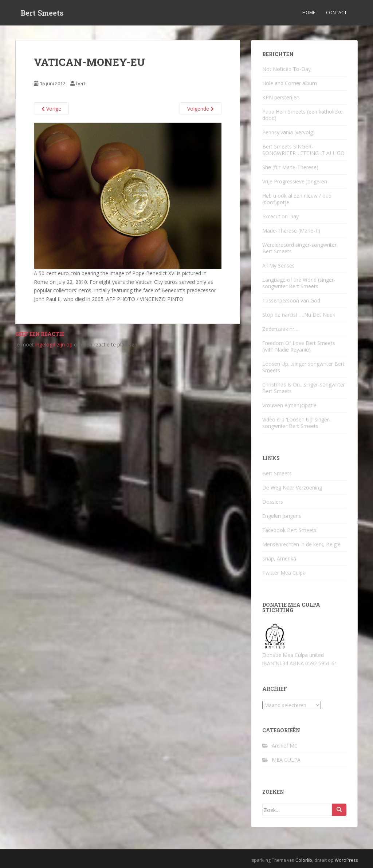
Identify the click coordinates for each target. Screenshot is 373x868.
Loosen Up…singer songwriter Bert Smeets (303, 367)
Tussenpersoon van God (291, 300)
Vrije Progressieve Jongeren (295, 181)
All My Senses (278, 265)
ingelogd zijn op (54, 344)
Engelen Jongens (282, 516)
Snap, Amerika (279, 558)
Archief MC (285, 746)
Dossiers (273, 502)
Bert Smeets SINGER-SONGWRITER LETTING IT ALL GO (303, 150)
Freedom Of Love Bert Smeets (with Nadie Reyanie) (299, 346)
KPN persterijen (281, 97)
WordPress (346, 860)
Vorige (51, 109)
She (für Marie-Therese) (290, 167)
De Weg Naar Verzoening (292, 487)
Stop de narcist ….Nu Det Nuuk (299, 315)
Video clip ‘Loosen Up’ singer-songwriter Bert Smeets (297, 423)
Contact (336, 13)
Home (309, 13)
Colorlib (304, 860)
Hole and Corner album (290, 83)
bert (81, 83)
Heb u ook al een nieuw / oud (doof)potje (297, 199)
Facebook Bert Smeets (289, 530)
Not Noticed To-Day (286, 69)
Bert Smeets (42, 13)
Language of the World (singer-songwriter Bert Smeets (299, 283)
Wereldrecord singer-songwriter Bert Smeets (299, 248)
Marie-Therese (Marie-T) (291, 231)
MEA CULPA (286, 760)
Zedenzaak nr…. (281, 329)
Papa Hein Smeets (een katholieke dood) (303, 115)
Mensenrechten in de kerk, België (301, 544)
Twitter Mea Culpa (284, 573)
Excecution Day (280, 216)
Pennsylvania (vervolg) (288, 132)
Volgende (201, 109)
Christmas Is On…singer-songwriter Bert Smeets (304, 388)
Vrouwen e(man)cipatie (289, 405)
